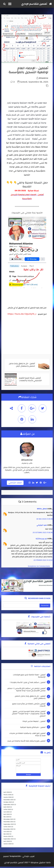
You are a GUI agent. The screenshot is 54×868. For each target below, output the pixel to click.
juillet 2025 (7, 811)
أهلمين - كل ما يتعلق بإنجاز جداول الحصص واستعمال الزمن (30, 698)
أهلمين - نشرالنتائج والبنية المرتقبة (33, 729)
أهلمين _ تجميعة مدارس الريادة (34, 723)
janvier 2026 (8, 798)
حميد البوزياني (42, 526)
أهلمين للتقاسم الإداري (34, 4)
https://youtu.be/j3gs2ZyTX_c (22, 315)
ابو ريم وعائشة (41, 540)
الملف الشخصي (15, 484)
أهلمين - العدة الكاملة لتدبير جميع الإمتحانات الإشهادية (29, 677)
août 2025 (7, 808)
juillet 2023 (7, 828)
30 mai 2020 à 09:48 (45, 520)
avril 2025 (7, 816)
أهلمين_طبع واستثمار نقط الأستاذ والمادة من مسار (26, 743)
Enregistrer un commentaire (39, 567)
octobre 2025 (8, 803)
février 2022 (7, 838)
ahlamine (44, 80)
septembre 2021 (9, 840)
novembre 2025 (9, 801)
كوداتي (26, 858)
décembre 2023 (8, 821)
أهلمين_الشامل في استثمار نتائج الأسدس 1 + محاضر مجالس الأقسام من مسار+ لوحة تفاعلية (26, 691)
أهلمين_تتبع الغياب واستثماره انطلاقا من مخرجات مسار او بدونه (27, 736)
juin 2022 (7, 833)
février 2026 (7, 796)
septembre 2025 (9, 806)
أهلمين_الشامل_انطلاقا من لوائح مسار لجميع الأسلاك (29, 706)
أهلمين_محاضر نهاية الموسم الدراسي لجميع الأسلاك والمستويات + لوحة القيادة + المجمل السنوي (29, 715)
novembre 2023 (9, 823)
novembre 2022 (9, 830)
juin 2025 (7, 813)
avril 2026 (7, 794)
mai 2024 (6, 818)
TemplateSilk (15, 858)
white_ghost (42, 510)
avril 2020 (7, 843)
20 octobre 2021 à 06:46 (43, 534)
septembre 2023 (9, 825)
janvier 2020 (8, 845)
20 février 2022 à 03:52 (43, 561)
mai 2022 (6, 835)
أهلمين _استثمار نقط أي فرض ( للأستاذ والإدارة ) (28, 684)
